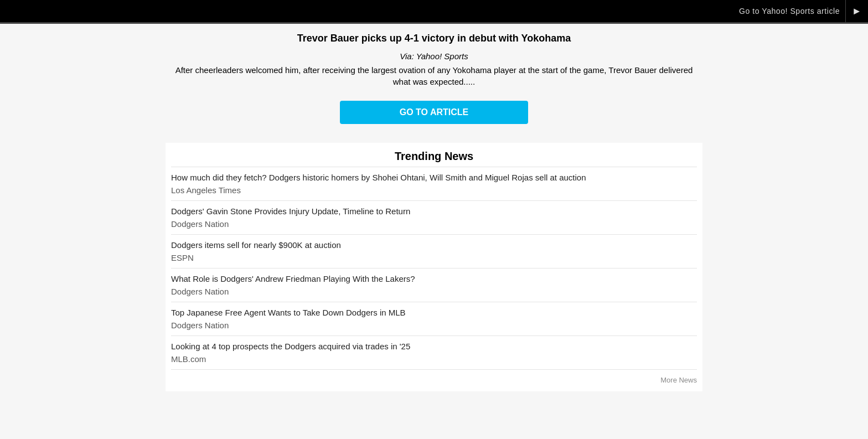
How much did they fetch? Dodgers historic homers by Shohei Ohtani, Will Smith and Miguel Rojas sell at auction (379, 177)
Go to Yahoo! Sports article (789, 11)
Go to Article (434, 112)
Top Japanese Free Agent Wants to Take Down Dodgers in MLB (288, 313)
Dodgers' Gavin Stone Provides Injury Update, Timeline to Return (291, 211)
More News (679, 380)
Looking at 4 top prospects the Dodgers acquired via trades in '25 (291, 346)
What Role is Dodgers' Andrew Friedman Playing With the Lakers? (293, 279)
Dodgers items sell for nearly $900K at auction (256, 245)
